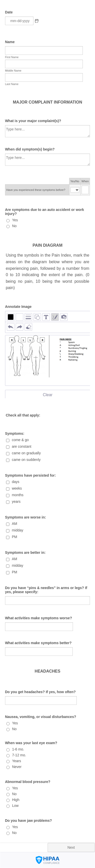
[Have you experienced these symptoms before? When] (85, 190)
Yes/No (75, 181)
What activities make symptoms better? (38, 643)
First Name (12, 57)
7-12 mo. (19, 755)
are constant (22, 446)
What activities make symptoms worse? (39, 618)
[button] (37, 21)
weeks (17, 488)
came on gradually (26, 453)
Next (71, 847)
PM (15, 537)
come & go (20, 440)
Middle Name (13, 71)
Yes (15, 220)
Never (17, 767)
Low (15, 806)
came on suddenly (26, 460)
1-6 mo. (18, 749)
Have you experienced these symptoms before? (36, 190)
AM (15, 524)
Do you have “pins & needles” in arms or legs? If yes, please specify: (46, 590)
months (18, 495)
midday (18, 530)
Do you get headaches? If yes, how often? (40, 692)
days (16, 482)
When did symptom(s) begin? (30, 149)
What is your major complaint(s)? (33, 121)
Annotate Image (18, 307)
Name (10, 42)
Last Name (12, 84)
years (16, 502)
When (85, 181)
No (14, 226)
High (16, 800)
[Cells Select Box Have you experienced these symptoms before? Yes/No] (75, 190)
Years (17, 761)
